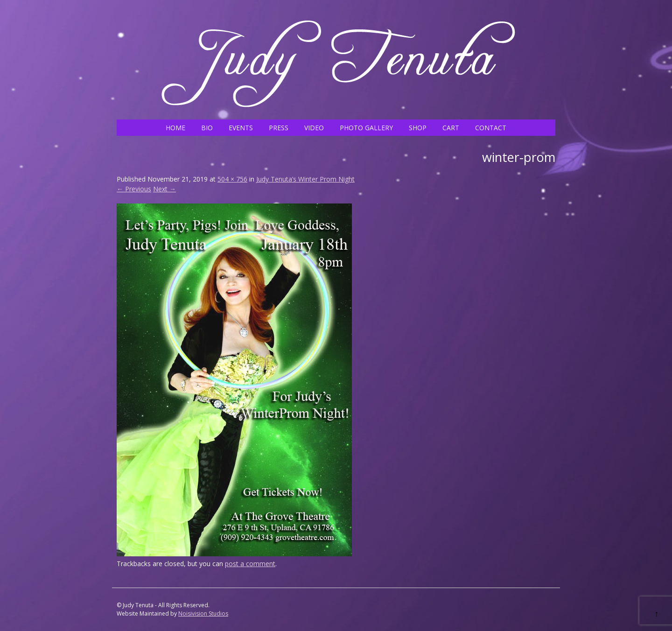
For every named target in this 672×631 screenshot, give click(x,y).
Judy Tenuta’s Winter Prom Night (305, 179)
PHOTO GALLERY (366, 128)
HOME (175, 128)
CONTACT (491, 128)
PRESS (279, 128)
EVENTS (241, 128)
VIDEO (314, 128)
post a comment (250, 564)
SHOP (418, 128)
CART (451, 128)
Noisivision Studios (203, 613)
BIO (207, 128)
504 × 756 (232, 179)
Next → (164, 189)
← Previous (134, 189)
